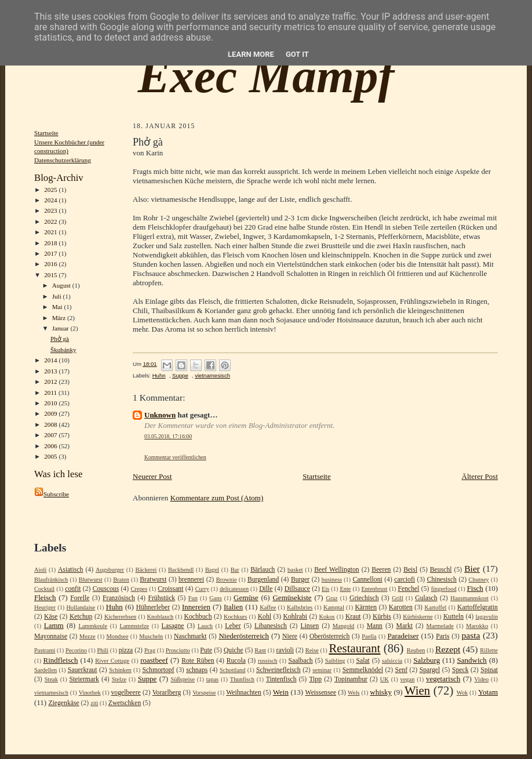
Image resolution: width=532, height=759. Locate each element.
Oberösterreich (329, 636)
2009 (51, 413)
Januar (61, 328)
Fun (193, 598)
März (60, 318)
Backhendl (181, 570)
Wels (354, 693)
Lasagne (173, 626)
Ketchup (81, 617)
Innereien (196, 607)
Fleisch (45, 598)
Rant (260, 650)
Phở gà (60, 339)
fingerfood (444, 589)
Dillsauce (297, 589)
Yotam (488, 692)
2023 (51, 210)
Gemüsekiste (292, 598)
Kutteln (453, 617)
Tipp (315, 679)
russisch (267, 661)
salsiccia (392, 661)
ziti (94, 703)
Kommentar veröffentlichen (175, 457)
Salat (362, 661)
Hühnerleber (153, 607)
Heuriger (45, 607)
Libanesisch (271, 626)
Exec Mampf (266, 76)
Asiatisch (71, 570)
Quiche (234, 650)
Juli (58, 296)
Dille (266, 589)
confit (73, 589)
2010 (51, 403)
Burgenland (263, 580)
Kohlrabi (295, 617)
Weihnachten (244, 693)
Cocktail (44, 589)
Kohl (265, 617)
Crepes (139, 589)
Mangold (344, 626)
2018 (51, 243)
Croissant (170, 589)
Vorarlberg (167, 693)
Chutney (479, 580)
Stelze (119, 679)
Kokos (327, 617)
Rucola (236, 661)
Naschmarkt (190, 636)
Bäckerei (146, 570)
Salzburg (427, 660)
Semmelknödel (363, 670)
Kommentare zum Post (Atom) (217, 498)
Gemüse (246, 598)
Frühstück (161, 598)
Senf (401, 670)
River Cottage (112, 661)
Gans (215, 598)
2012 (51, 382)
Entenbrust (374, 589)
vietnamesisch (212, 375)
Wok (462, 693)
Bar (235, 570)
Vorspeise (204, 693)
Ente (345, 589)
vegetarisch (443, 679)
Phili (103, 650)
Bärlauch (263, 570)
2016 (51, 264)
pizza (126, 650)
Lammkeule (93, 626)
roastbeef (154, 660)
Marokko (477, 626)
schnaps (197, 670)
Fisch (475, 588)
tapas (212, 679)
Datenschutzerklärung (63, 160)
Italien (233, 607)
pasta (471, 635)
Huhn (159, 375)
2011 (51, 393)
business (332, 580)
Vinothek (90, 693)
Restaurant (354, 648)
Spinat (489, 670)
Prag (150, 650)
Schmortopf (158, 670)
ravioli (285, 650)
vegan (408, 679)
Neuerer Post (152, 476)
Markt (404, 626)
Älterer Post (480, 476)
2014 (51, 360)
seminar (322, 670)
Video (481, 679)
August (62, 285)
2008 (51, 424)
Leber (233, 626)
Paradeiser (403, 636)
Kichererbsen (120, 617)
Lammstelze (134, 626)
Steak (51, 679)
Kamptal (334, 607)
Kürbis (382, 617)
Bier (472, 569)
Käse (51, 617)
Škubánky (63, 350)
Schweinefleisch (278, 670)
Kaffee (268, 607)
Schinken (120, 670)
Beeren (381, 570)
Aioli (40, 570)
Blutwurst (91, 580)
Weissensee (321, 693)
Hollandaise (81, 607)
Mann (375, 626)
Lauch (205, 626)
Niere (290, 636)
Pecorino (76, 650)
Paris (442, 636)
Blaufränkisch (51, 580)
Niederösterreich (244, 636)
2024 (51, 200)
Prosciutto (178, 650)
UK (385, 679)
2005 (51, 456)
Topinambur (351, 679)
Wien (417, 690)
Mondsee (117, 636)
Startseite (46, 133)
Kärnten (366, 607)
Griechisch (364, 598)
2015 (51, 275)
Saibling (335, 661)
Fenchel (409, 589)
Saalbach (300, 661)
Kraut (353, 617)
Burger (300, 580)
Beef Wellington (337, 570)
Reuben (416, 650)
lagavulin (487, 617)
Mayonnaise (51, 636)
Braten (121, 580)
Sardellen (45, 670)
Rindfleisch (61, 660)
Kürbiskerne (418, 617)
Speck (460, 670)
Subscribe (52, 494)
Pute (206, 650)
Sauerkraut (83, 670)
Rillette (489, 650)
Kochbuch (198, 617)
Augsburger (110, 570)
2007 (51, 435)
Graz (331, 598)
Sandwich (472, 660)
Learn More (251, 54)
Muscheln (151, 636)
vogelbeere (125, 693)
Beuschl (441, 570)
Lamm (54, 625)
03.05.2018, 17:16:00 (168, 436)
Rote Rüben (198, 661)
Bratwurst (153, 580)
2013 (51, 371)
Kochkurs (235, 617)
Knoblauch (161, 617)
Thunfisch (242, 679)
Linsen (309, 626)
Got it (297, 54)
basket (295, 570)
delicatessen (234, 589)
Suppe (180, 375)
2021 (51, 232)
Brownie (227, 580)
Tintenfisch (281, 679)
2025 (51, 190)
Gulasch (426, 598)
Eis (325, 589)
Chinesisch (442, 580)
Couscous (106, 589)
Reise (312, 650)
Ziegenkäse (63, 703)
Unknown (160, 415)
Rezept (448, 649)
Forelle (80, 598)
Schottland (232, 670)
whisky (381, 692)
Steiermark (84, 679)
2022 (51, 221)
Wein (281, 692)
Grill (398, 598)
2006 (51, 446)
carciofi (405, 580)
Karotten (401, 607)
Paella (369, 636)
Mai (58, 307)
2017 (51, 253)
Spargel (430, 670)
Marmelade (440, 626)
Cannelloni (367, 580)
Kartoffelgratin (478, 607)
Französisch (119, 598)
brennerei (191, 580)
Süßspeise (183, 679)
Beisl (410, 570)
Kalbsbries (300, 607)
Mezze (88, 636)
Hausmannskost (469, 598)
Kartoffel (436, 607)
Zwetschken (125, 703)
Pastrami (45, 650)
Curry (202, 589)
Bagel (212, 570)
